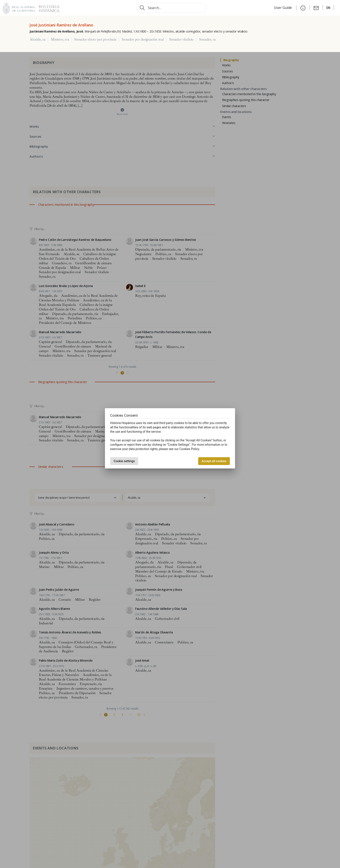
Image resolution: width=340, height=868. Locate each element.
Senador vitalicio (181, 39)
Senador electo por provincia (95, 39)
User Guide (283, 8)
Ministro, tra (60, 39)
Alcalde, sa (37, 39)
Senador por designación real (143, 39)
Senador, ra (207, 39)
